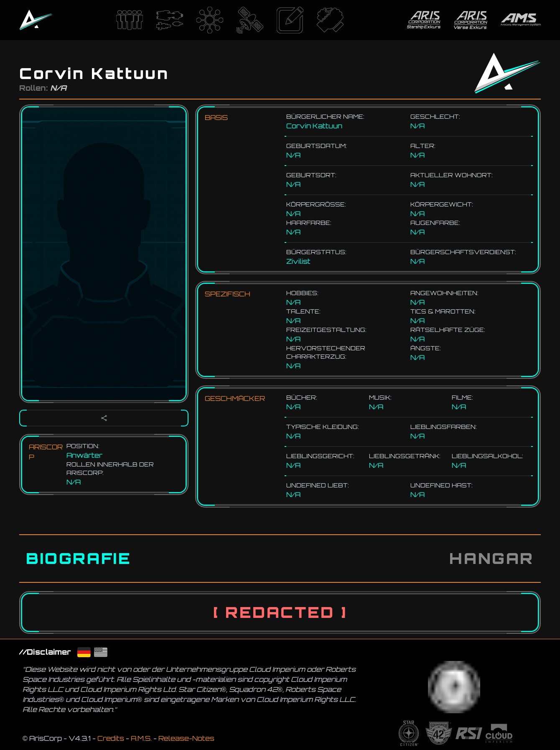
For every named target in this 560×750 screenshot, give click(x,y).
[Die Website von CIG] (499, 733)
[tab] (79, 559)
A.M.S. (141, 738)
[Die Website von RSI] (469, 733)
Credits (111, 738)
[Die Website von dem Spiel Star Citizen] (409, 733)
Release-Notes (186, 738)
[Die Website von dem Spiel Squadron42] (439, 733)
